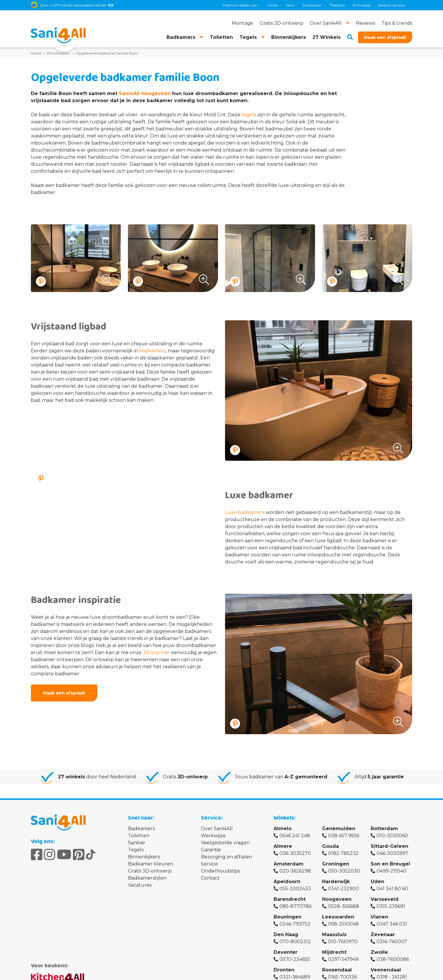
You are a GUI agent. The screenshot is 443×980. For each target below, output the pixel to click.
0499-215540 (392, 871)
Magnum (346, 5)
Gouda (330, 846)
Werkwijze (213, 836)
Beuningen (288, 917)
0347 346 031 (392, 924)
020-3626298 (295, 871)
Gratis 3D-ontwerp (150, 871)
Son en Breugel (390, 864)
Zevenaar (383, 935)
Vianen (379, 917)
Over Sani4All (217, 829)
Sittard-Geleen (389, 846)
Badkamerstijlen (147, 878)
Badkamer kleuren (150, 864)
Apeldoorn (287, 882)
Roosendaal (337, 970)
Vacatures (140, 885)
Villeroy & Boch (394, 5)
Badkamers (141, 829)
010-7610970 (343, 942)
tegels (249, 115)
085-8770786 (295, 906)
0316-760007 (392, 942)
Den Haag (286, 935)
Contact (210, 878)
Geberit (306, 5)
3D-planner (156, 652)
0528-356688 (344, 906)
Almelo (283, 829)
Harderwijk (336, 882)
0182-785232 (343, 853)
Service (209, 864)
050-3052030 (344, 871)
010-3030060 (392, 836)
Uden (377, 882)
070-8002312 (295, 942)
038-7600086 (393, 959)
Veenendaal (386, 970)
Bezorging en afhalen (227, 857)
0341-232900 (343, 889)
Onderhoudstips (220, 871)
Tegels (136, 850)
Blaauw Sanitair (278, 5)
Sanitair (137, 843)
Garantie (211, 850)
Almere (283, 846)
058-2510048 (343, 924)
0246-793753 (295, 924)
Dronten (284, 970)
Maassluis (334, 935)
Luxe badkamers (245, 512)
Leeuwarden (338, 917)
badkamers (152, 351)
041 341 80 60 (392, 889)
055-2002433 (295, 889)
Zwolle (379, 952)
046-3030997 (392, 853)
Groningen (336, 864)
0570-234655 (295, 959)
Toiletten (139, 836)
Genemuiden (339, 829)
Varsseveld (385, 899)
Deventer (285, 952)
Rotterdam (384, 829)
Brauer (368, 5)
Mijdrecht (334, 952)
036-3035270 (295, 853)
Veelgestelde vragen (225, 843)
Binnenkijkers (144, 857)
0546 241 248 (295, 836)
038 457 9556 (344, 836)
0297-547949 (343, 959)
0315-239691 (391, 906)
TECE (325, 5)
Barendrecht (290, 899)
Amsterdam (289, 864)
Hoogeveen (337, 899)
